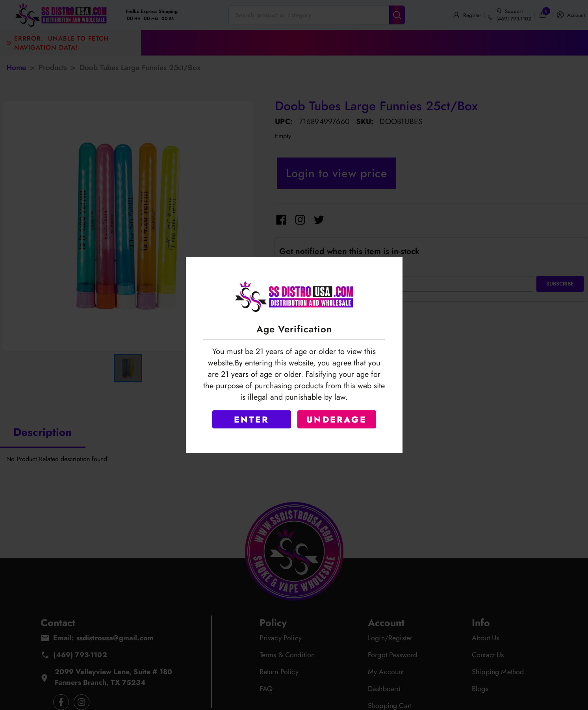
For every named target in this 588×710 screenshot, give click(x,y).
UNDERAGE (337, 419)
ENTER (252, 419)
